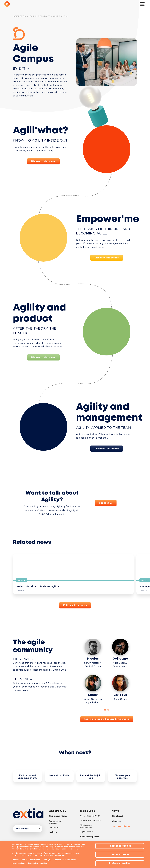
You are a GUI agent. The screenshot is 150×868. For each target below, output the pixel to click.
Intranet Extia (121, 819)
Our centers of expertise (55, 814)
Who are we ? (57, 803)
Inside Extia (57, 5)
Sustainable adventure (91, 834)
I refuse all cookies (120, 863)
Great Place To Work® (90, 808)
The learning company (90, 813)
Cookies (43, 863)
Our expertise (34, 5)
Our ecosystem (74, 5)
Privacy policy (32, 863)
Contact (117, 809)
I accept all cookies (120, 846)
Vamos (116, 814)
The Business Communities (86, 819)
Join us (47, 5)
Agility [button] (22, 580)
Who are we (20, 5)
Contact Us (106, 516)
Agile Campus (87, 824)
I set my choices (120, 855)
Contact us (98, 5)
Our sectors (54, 820)
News (88, 5)
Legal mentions (18, 863)
